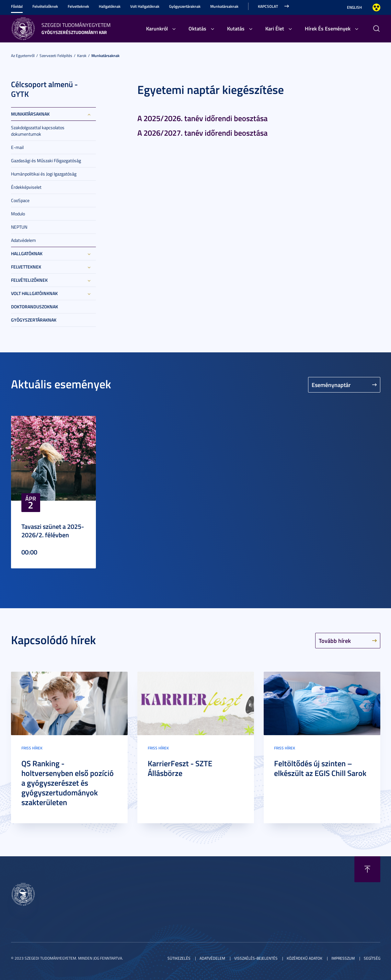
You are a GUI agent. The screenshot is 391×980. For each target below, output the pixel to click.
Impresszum (343, 958)
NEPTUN (19, 227)
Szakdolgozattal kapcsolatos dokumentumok (38, 131)
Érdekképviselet (26, 187)
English (354, 7)
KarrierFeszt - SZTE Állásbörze (180, 768)
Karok (82, 56)
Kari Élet (275, 28)
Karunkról (157, 28)
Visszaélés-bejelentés (256, 958)
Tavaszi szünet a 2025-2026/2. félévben (53, 530)
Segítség (372, 958)
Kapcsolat (268, 6)
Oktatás (197, 28)
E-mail (17, 147)
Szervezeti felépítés (56, 56)
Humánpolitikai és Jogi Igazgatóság (44, 174)
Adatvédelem (23, 240)
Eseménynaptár (331, 385)
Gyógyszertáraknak (185, 6)
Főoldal (17, 6)
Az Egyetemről (23, 56)
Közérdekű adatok (305, 958)
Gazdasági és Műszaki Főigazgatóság (46, 160)
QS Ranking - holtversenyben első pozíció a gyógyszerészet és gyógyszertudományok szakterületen (68, 783)
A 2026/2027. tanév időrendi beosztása (202, 133)
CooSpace (20, 200)
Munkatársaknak (224, 6)
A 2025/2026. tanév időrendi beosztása (202, 118)
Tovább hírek (335, 641)
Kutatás (236, 28)
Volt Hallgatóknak (145, 6)
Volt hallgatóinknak (34, 293)
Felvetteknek (78, 6)
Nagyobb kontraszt (376, 7)
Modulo (18, 214)
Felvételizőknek (45, 6)
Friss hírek (32, 748)
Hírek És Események (328, 28)
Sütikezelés (179, 958)
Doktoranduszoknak (34, 307)
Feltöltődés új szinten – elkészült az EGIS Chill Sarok (320, 768)
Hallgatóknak (110, 6)
